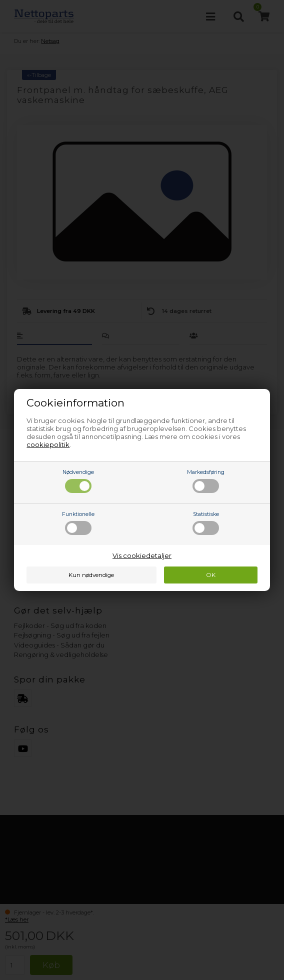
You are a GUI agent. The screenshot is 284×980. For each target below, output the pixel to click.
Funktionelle (78, 523)
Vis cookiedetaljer (142, 555)
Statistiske (206, 523)
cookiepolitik (48, 444)
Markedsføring (206, 481)
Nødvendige (78, 481)
